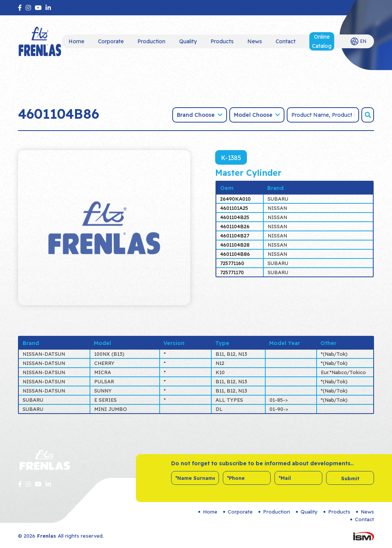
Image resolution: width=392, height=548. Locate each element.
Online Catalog (322, 41)
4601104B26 (235, 226)
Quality (188, 41)
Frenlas (47, 536)
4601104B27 (235, 236)
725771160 (232, 263)
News (255, 41)
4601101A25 (234, 208)
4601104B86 (235, 254)
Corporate (111, 41)
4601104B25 (235, 217)
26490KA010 (235, 199)
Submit (350, 478)
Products (222, 41)
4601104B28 (235, 245)
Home (76, 41)
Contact (286, 41)
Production (151, 41)
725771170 (232, 272)
